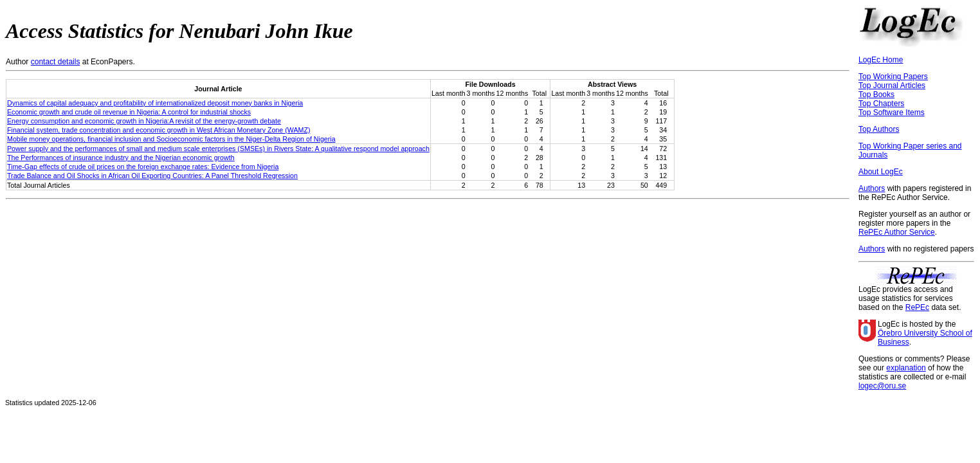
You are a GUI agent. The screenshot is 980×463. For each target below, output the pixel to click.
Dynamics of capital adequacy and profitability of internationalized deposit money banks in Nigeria (155, 103)
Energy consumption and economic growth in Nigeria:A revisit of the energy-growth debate (144, 121)
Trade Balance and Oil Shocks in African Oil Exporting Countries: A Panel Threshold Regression (152, 176)
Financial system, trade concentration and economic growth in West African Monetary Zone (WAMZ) (159, 130)
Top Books (876, 95)
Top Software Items (892, 113)
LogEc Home (881, 60)
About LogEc (881, 172)
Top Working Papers (893, 77)
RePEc (917, 307)
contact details (56, 62)
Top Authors (879, 129)
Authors (872, 188)
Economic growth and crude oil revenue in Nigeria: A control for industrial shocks (129, 112)
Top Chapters (881, 104)
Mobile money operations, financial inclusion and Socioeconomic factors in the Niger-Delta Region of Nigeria (171, 139)
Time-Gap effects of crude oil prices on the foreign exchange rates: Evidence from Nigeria (143, 167)
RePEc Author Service (897, 232)
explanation (906, 368)
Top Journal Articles (892, 86)
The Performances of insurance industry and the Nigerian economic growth (121, 158)
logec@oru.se (882, 386)
